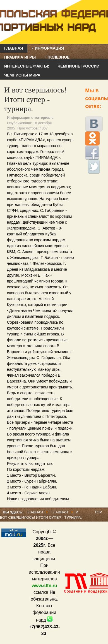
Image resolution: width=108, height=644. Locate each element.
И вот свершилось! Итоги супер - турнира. (36, 99)
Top (98, 512)
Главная (35, 512)
